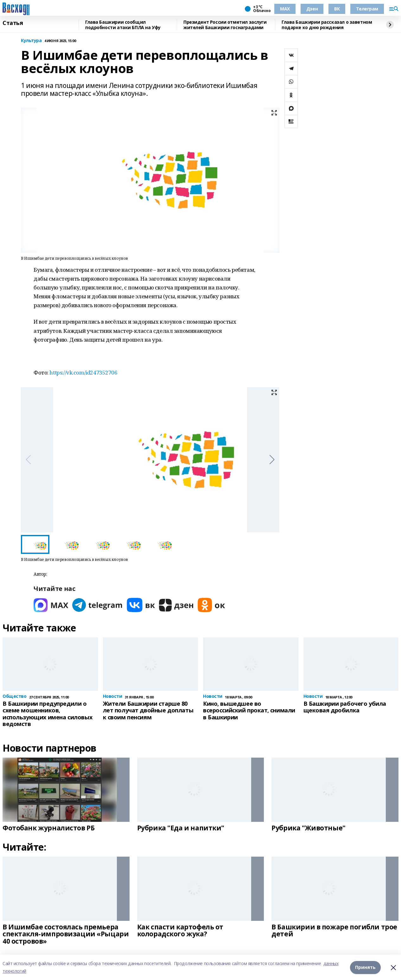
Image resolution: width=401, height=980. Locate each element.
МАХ (285, 9)
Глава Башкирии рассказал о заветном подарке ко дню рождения (327, 25)
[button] (272, 460)
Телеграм (367, 9)
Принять (365, 967)
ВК (337, 9)
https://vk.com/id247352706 (83, 372)
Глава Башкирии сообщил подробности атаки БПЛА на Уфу (123, 25)
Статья (13, 23)
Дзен (312, 9)
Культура (31, 41)
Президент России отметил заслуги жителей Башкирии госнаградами (225, 25)
